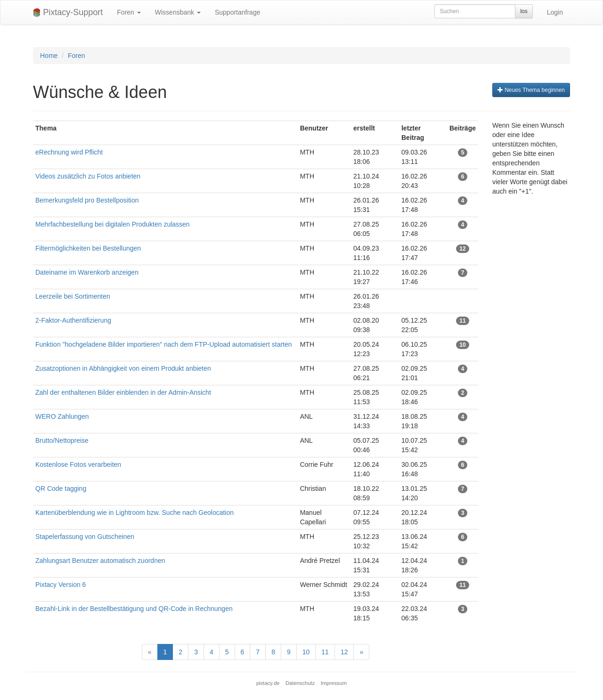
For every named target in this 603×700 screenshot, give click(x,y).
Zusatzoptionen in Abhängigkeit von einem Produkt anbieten (123, 368)
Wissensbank (178, 12)
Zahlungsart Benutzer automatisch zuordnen (100, 561)
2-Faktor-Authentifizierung (73, 320)
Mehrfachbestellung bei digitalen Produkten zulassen (114, 224)
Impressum (334, 683)
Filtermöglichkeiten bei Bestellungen (88, 248)
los (524, 11)
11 (325, 652)
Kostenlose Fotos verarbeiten (78, 464)
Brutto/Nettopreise (62, 440)
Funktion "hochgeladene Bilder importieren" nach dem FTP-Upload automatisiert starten (164, 344)
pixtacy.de (268, 683)
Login (555, 12)
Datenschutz (300, 683)
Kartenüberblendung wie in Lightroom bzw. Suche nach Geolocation (134, 513)
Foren (129, 12)
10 (306, 652)
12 (344, 652)
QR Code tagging (61, 488)
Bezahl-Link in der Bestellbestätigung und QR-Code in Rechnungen (134, 609)
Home (49, 56)
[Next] (361, 652)
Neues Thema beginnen (531, 90)
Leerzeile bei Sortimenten (73, 296)
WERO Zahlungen (62, 416)
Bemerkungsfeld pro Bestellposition (87, 200)
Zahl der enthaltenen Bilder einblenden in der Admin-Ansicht (123, 392)
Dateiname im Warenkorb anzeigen (87, 272)
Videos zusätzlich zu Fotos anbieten (88, 176)
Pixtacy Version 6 (61, 585)
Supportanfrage (238, 12)
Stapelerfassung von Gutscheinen (85, 537)
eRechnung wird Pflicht (70, 152)
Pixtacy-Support (68, 12)
